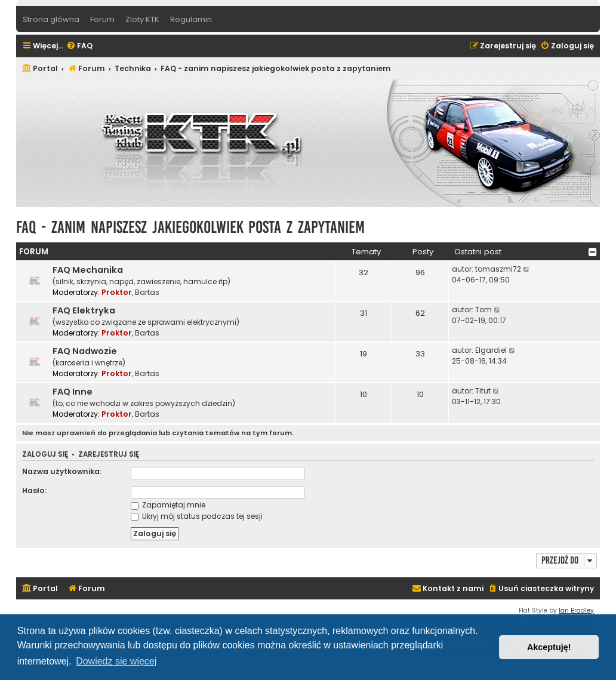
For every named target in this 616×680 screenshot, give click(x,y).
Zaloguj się (45, 455)
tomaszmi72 (498, 269)
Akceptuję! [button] (549, 647)
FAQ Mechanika (88, 270)
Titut (483, 391)
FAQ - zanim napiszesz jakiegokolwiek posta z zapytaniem (190, 227)
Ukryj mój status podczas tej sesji (197, 516)
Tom (483, 310)
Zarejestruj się (109, 455)
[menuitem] (79, 46)
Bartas (147, 292)
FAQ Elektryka (84, 310)
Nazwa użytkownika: (62, 471)
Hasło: (34, 490)
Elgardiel (491, 350)
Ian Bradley (576, 610)
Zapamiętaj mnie (168, 505)
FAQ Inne (73, 392)
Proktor (117, 292)
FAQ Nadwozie (85, 351)
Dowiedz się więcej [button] (116, 661)
